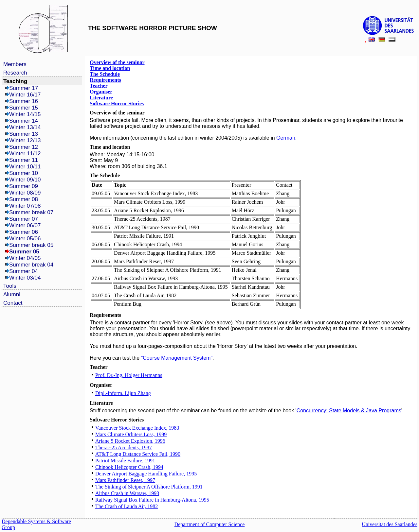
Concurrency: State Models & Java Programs (349, 411)
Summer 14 (24, 121)
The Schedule (105, 74)
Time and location (110, 68)
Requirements (105, 80)
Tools (10, 286)
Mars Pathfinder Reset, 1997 (125, 480)
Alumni (12, 294)
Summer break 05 (31, 245)
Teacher (99, 86)
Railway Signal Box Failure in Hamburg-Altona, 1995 (152, 500)
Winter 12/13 (25, 140)
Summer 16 (24, 101)
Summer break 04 (31, 265)
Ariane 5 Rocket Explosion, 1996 (130, 441)
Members (15, 64)
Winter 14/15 (25, 114)
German (286, 138)
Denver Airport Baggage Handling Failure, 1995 (146, 474)
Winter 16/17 (25, 95)
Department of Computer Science (210, 524)
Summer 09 (24, 186)
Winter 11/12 (25, 154)
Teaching (15, 81)
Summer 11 (24, 160)
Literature (101, 98)
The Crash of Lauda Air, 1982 (127, 506)
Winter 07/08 (25, 206)
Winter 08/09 (25, 193)
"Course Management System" (177, 358)
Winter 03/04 (25, 278)
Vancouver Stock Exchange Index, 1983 (137, 428)
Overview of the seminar (117, 62)
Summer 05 (24, 252)
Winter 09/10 (25, 180)
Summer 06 (24, 232)
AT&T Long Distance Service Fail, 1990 (138, 454)
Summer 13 (24, 134)
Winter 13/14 (25, 127)
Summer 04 (24, 271)
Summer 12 (24, 147)
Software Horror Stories (117, 103)
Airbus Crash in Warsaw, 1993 (127, 493)
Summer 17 (24, 88)
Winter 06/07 (25, 225)
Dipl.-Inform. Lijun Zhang (123, 393)
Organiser (101, 92)
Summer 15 (24, 108)
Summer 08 (24, 199)
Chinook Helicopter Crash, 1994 (129, 467)
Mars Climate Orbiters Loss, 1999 (131, 434)
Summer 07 (24, 219)
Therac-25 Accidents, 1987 (124, 447)
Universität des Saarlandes (390, 524)
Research (15, 73)
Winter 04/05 (25, 258)
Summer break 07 (31, 212)
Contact (13, 303)
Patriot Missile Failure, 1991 (125, 461)
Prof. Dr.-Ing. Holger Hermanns (129, 375)
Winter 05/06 (25, 239)
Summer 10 (24, 173)
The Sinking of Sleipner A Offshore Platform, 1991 (149, 487)
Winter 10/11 (25, 167)
